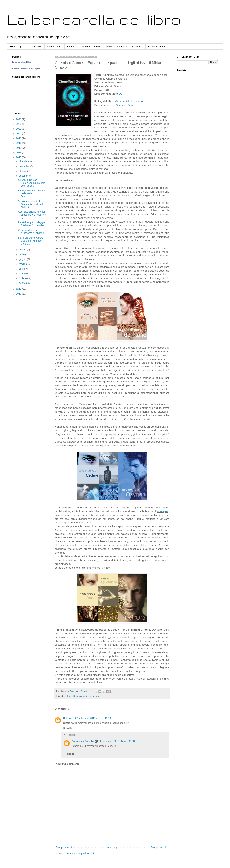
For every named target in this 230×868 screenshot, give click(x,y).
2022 (19, 124)
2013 (19, 294)
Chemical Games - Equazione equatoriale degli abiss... (32, 183)
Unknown (69, 718)
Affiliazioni (138, 47)
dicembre (24, 161)
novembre (25, 166)
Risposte (71, 735)
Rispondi (68, 728)
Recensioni (79, 696)
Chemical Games (126, 105)
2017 (19, 148)
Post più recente (64, 847)
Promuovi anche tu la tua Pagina (26, 69)
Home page (16, 47)
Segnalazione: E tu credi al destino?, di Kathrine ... (32, 215)
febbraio (24, 278)
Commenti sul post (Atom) (80, 853)
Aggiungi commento (68, 764)
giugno (23, 259)
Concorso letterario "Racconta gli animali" (31, 232)
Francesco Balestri (83, 741)
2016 (19, 153)
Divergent (163, 511)
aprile (22, 269)
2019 (19, 138)
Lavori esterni (55, 47)
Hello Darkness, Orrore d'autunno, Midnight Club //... (31, 241)
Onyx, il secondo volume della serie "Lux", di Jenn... (32, 194)
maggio (23, 264)
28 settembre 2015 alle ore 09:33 (117, 741)
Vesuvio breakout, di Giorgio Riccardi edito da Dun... (31, 204)
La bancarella (35, 47)
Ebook (69, 696)
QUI (121, 94)
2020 (19, 134)
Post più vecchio (159, 847)
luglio (22, 254)
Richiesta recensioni (116, 47)
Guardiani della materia (129, 101)
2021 (19, 129)
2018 (19, 143)
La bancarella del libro (94, 19)
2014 (19, 289)
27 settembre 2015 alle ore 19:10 (93, 718)
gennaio (24, 283)
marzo (23, 274)
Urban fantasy (92, 696)
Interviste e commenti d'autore (84, 47)
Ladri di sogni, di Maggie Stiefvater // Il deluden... (32, 224)
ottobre (23, 171)
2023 (19, 119)
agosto (23, 250)
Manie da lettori (157, 47)
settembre (25, 176)
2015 (19, 157)
